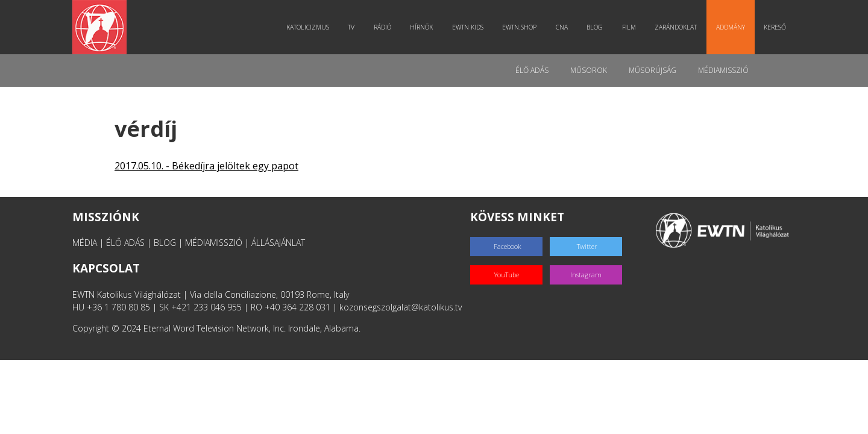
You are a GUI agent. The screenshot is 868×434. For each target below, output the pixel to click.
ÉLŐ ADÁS (125, 243)
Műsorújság (653, 70)
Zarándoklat (676, 27)
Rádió (382, 27)
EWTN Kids (468, 27)
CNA (562, 27)
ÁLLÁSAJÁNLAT (278, 243)
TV (351, 27)
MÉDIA (85, 243)
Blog (595, 27)
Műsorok (589, 70)
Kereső (775, 27)
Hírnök (421, 27)
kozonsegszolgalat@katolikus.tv (401, 307)
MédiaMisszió (723, 70)
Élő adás (532, 70)
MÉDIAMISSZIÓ (214, 243)
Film (629, 27)
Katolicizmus (308, 27)
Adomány (731, 27)
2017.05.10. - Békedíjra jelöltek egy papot (206, 166)
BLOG (165, 243)
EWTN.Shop (519, 27)
